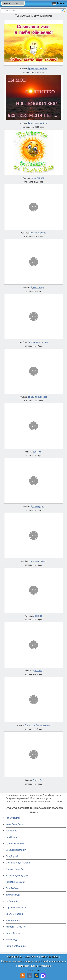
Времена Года (13, 895)
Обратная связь (50, 957)
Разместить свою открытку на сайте (20, 961)
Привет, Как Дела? (15, 882)
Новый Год (11, 940)
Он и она (37, 616)
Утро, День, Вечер (15, 824)
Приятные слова (38, 233)
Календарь (11, 831)
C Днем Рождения (15, 843)
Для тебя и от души (38, 342)
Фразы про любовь (38, 68)
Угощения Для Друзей (17, 876)
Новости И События (16, 927)
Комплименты (13, 920)
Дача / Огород (13, 933)
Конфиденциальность (54, 961)
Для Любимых (13, 888)
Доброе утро (37, 506)
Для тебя (38, 452)
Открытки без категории (37, 725)
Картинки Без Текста (16, 908)
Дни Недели (12, 837)
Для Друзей (12, 856)
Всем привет (37, 178)
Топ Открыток (13, 818)
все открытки (13, 3)
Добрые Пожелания (16, 850)
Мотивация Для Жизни (18, 863)
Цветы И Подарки (15, 914)
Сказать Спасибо (15, 869)
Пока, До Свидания (16, 946)
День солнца (38, 287)
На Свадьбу (12, 901)
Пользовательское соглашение (34, 966)
